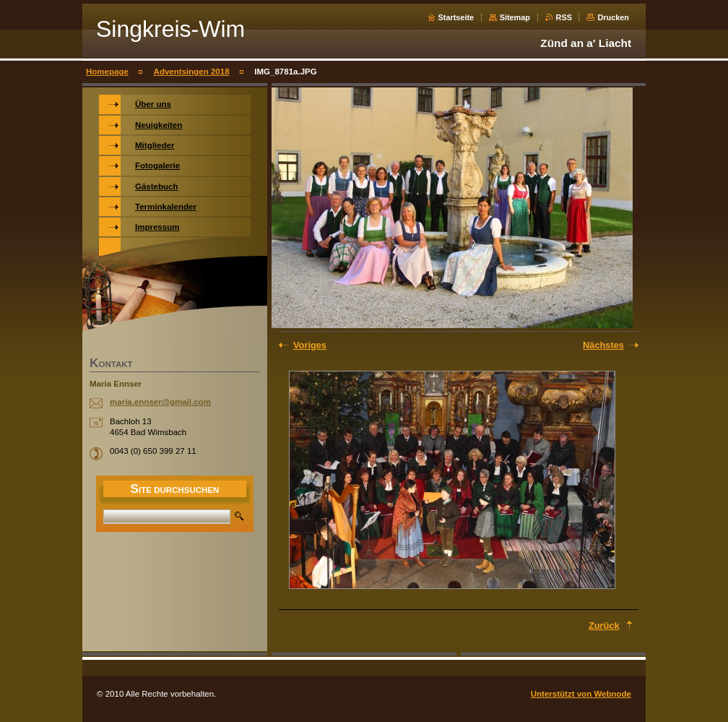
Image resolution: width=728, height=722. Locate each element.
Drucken (613, 17)
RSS (564, 17)
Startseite (456, 17)
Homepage (107, 72)
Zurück (604, 626)
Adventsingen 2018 (192, 72)
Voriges (310, 345)
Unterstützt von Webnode (581, 694)
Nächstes (603, 345)
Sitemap (515, 17)
